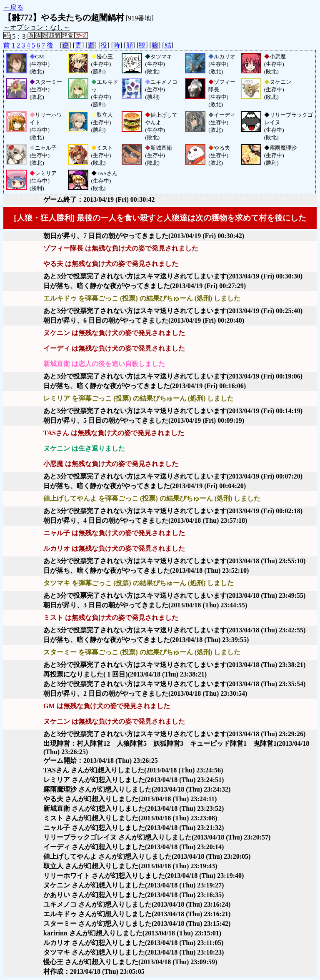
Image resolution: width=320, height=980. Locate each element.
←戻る (13, 7)
